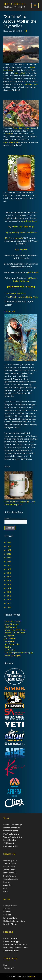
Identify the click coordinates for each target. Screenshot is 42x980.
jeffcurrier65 (33, 272)
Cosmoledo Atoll (30, 84)
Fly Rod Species (10, 860)
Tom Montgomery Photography (19, 653)
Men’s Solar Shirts (11, 834)
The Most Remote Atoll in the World (22, 297)
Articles (7, 909)
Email (8, 518)
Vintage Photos (10, 906)
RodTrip (8, 647)
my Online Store (29, 221)
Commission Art (10, 846)
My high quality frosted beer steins (21, 232)
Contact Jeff (10, 311)
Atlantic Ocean (10, 864)
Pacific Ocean (9, 867)
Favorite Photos (10, 924)
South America (10, 876)
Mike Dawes (10, 641)
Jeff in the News (10, 918)
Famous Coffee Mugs (13, 825)
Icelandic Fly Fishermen (15, 633)
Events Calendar (11, 938)
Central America (10, 879)
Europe (7, 882)
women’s (19, 238)
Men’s (8, 238)
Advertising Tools (11, 951)
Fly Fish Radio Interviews (14, 921)
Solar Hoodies (21, 249)
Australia (7, 885)
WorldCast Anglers (13, 655)
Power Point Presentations (15, 944)
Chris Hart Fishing (12, 621)
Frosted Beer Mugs (12, 828)
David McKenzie (12, 624)
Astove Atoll (20, 73)
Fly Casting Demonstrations (16, 948)
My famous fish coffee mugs (21, 227)
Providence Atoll (11, 142)
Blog (5, 965)
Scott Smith (10, 650)
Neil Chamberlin (12, 644)
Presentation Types (12, 941)
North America (10, 873)
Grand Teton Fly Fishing (15, 630)
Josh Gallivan (10, 638)
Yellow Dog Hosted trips (23, 128)
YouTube (7, 915)
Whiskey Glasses (11, 831)
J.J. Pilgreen (9, 636)
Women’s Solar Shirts (13, 837)
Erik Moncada (11, 627)
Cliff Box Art (9, 843)
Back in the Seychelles (16, 293)
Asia (5, 888)
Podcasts (7, 912)
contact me (8, 134)
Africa (6, 891)
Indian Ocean (9, 870)
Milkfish (32, 977)
